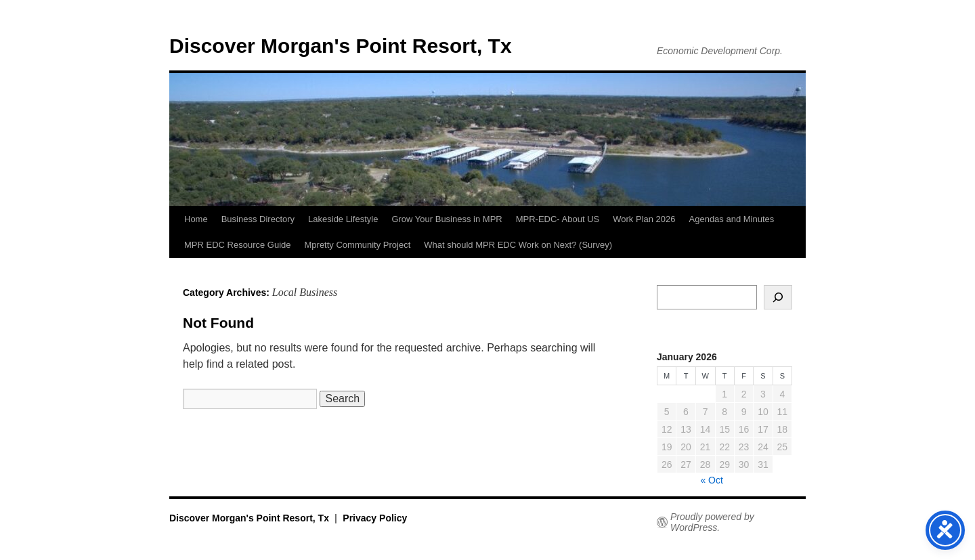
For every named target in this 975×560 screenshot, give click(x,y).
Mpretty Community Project (358, 245)
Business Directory (258, 219)
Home (196, 219)
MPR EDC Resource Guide (238, 245)
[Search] (778, 297)
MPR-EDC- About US (558, 219)
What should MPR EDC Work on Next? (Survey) (518, 245)
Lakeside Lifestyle (343, 219)
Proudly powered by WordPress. (712, 522)
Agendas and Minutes (732, 219)
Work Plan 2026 (644, 219)
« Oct (711, 480)
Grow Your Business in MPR (447, 219)
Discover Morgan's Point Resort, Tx (341, 46)
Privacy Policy (375, 518)
